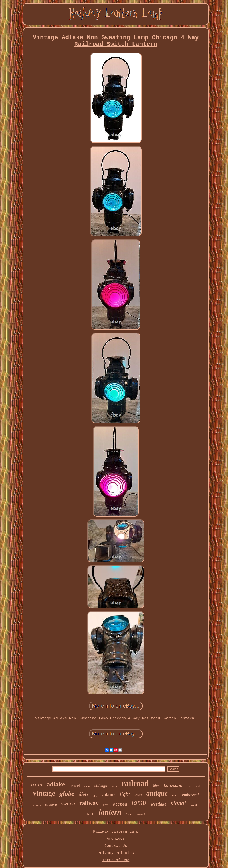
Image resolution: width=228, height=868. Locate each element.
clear (87, 786)
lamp (139, 802)
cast (175, 795)
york (198, 786)
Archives (116, 839)
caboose (51, 805)
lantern (110, 812)
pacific (194, 805)
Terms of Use (116, 860)
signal (178, 803)
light (125, 794)
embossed (190, 795)
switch (68, 804)
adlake (56, 784)
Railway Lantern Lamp (116, 832)
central (141, 814)
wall (114, 786)
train (37, 785)
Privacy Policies (116, 853)
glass (95, 796)
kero (106, 805)
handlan (37, 805)
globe (67, 793)
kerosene (173, 785)
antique (157, 793)
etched (120, 804)
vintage (44, 793)
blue (156, 786)
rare (90, 813)
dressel (75, 786)
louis (138, 795)
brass (129, 814)
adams (109, 794)
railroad (135, 783)
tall (189, 786)
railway (89, 803)
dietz (84, 794)
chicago (101, 786)
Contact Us (116, 846)
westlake (159, 804)
